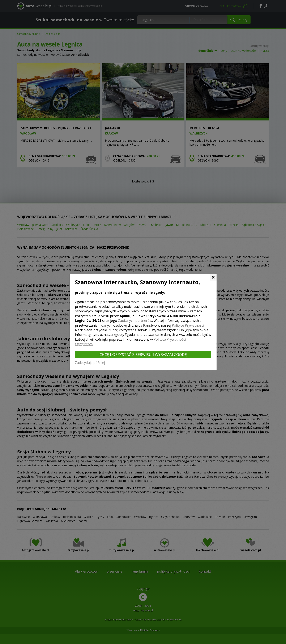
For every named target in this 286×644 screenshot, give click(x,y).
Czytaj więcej (84, 344)
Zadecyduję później (90, 363)
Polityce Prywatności (188, 325)
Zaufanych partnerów (135, 321)
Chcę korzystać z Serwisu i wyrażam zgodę (143, 354)
